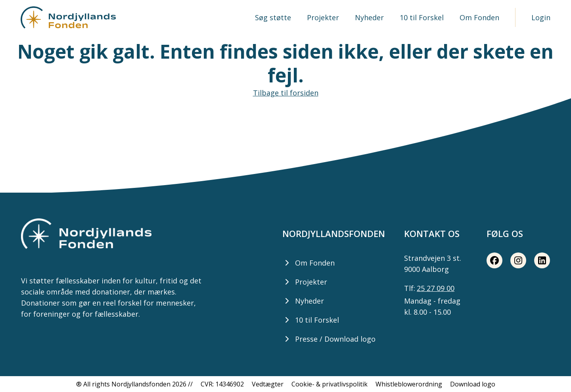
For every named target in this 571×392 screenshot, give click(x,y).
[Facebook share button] (494, 260)
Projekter (323, 17)
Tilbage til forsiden (286, 93)
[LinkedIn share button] (542, 260)
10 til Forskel (422, 17)
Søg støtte (273, 17)
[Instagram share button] (518, 260)
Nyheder (369, 17)
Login (541, 17)
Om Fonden (479, 17)
